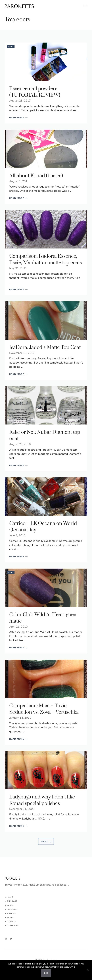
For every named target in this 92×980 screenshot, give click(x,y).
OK (46, 973)
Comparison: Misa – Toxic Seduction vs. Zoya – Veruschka (44, 709)
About (10, 917)
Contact (11, 922)
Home (10, 897)
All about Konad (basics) (36, 176)
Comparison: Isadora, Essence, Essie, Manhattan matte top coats (46, 259)
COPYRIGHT (13, 926)
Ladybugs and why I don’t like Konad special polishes (42, 800)
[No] (88, 970)
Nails (11, 46)
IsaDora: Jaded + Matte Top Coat (45, 347)
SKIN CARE (12, 901)
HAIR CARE (12, 909)
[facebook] (11, 939)
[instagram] (6, 939)
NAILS (10, 905)
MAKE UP (11, 913)
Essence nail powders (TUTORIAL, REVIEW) (35, 92)
